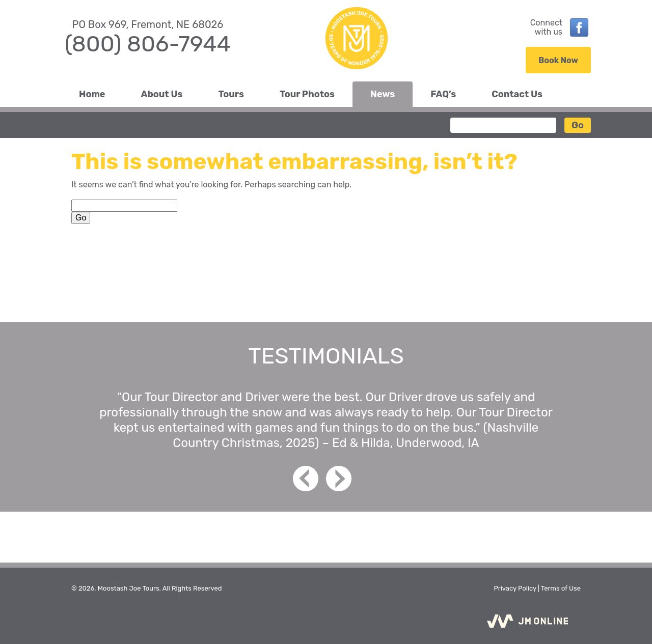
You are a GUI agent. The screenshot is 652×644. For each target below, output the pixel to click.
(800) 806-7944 (148, 44)
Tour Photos (307, 94)
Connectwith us (546, 27)
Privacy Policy (515, 588)
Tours (231, 94)
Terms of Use (561, 588)
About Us (162, 94)
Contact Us (517, 94)
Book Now (558, 60)
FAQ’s (443, 94)
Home (92, 94)
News (383, 94)
